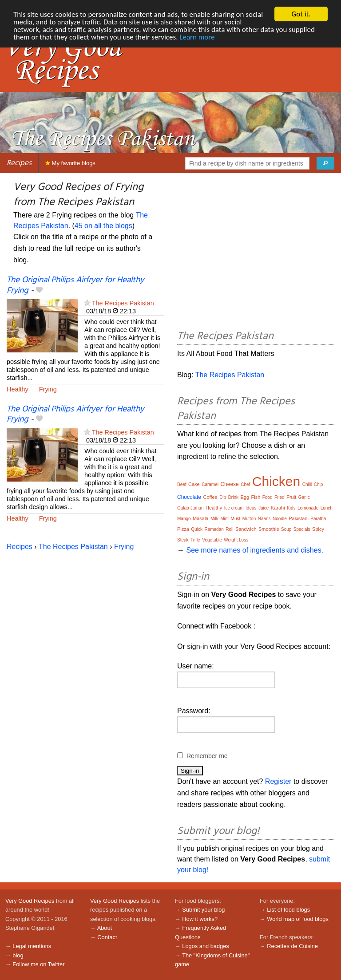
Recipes (19, 163)
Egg (245, 497)
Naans (264, 519)
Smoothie (269, 529)
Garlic (304, 497)
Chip (319, 484)
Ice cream (234, 508)
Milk (214, 519)
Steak (183, 540)
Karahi (278, 508)
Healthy (18, 389)
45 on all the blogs (103, 226)
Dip (223, 497)
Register (278, 781)
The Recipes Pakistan (123, 303)
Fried (280, 497)
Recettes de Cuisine (292, 946)
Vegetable (212, 540)
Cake (194, 484)
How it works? (200, 919)
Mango (184, 519)
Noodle (280, 519)
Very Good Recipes (30, 901)
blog (18, 955)
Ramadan (214, 529)
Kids (291, 508)
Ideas (251, 508)
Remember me (207, 756)
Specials (302, 529)
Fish (256, 497)
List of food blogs (288, 910)
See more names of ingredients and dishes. (255, 550)
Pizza (183, 529)
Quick (197, 529)
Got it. (301, 14)
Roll (229, 529)
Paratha (318, 519)
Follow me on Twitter (38, 964)
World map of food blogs (297, 919)
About (105, 928)
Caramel (210, 484)
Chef (245, 484)
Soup (286, 529)
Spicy (318, 529)
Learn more (197, 37)
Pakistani (299, 518)
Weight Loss (236, 540)
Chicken (276, 481)
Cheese (229, 484)
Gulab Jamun (190, 508)
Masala (200, 518)
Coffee (210, 497)
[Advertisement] (256, 253)
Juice (264, 508)
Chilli (307, 484)
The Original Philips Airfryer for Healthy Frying (75, 285)
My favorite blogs (70, 163)
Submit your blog (203, 910)
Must (236, 519)
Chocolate (189, 497)
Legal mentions (32, 946)
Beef (182, 484)
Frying (48, 389)
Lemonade (308, 508)
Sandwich (246, 529)
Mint (224, 519)
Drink (233, 497)
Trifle (195, 540)
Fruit (291, 497)
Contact (107, 937)
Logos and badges (205, 946)
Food (268, 497)
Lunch (327, 508)
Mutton (249, 519)
